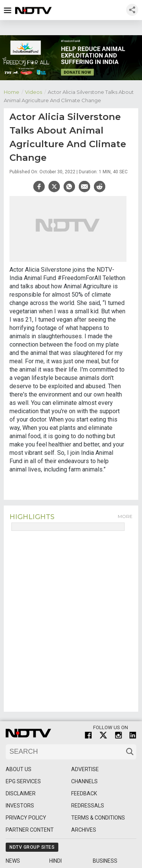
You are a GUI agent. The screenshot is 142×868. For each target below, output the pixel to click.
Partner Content (30, 830)
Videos (36, 91)
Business (105, 861)
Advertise (85, 769)
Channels (84, 781)
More (125, 516)
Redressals (88, 806)
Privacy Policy (26, 818)
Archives (84, 830)
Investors (20, 806)
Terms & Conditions (98, 818)
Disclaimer (21, 793)
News (13, 861)
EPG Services (23, 781)
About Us (19, 769)
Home (14, 91)
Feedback (84, 793)
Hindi (55, 861)
